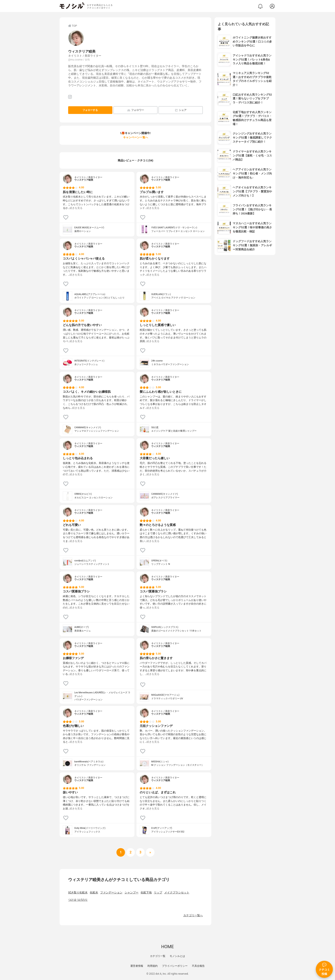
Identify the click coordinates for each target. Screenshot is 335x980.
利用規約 (153, 966)
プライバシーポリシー (175, 966)
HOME (167, 947)
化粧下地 (146, 892)
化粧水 (94, 892)
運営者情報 (137, 966)
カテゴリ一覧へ (193, 915)
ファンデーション (111, 892)
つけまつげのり (78, 900)
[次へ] (131, 852)
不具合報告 (198, 966)
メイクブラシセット (177, 892)
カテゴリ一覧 (158, 956)
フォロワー (136, 110)
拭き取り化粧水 (78, 892)
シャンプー (132, 892)
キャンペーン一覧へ (136, 137)
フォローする (90, 110)
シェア (181, 110)
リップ (158, 892)
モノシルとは (177, 956)
